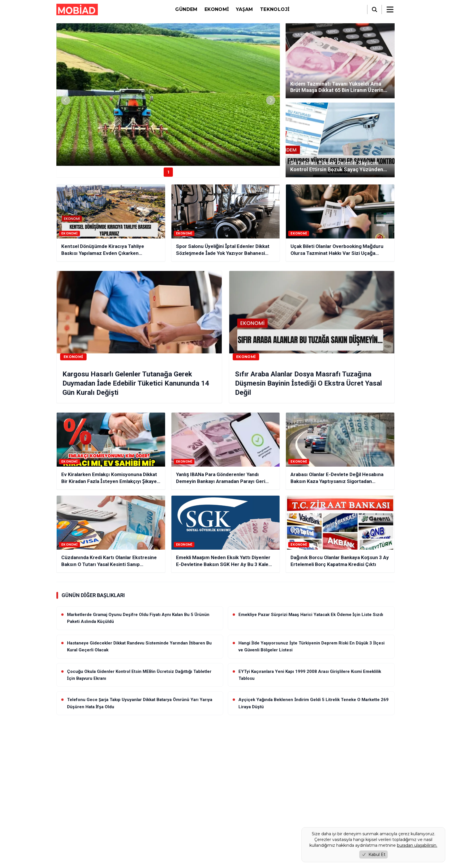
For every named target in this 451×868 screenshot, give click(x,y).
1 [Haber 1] (168, 172)
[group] (168, 95)
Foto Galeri (280, 829)
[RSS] (122, 811)
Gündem (186, 9)
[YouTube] (107, 811)
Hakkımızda (154, 807)
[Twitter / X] (77, 811)
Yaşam (244, 9)
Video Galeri (242, 829)
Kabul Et (373, 854)
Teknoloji (275, 9)
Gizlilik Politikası (158, 823)
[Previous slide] (66, 100)
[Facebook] (62, 811)
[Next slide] (271, 100)
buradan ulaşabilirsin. (417, 845)
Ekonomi (217, 9)
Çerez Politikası (157, 831)
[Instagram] (92, 811)
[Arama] (374, 9)
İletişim (150, 839)
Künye (149, 815)
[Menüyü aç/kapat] (390, 9)
